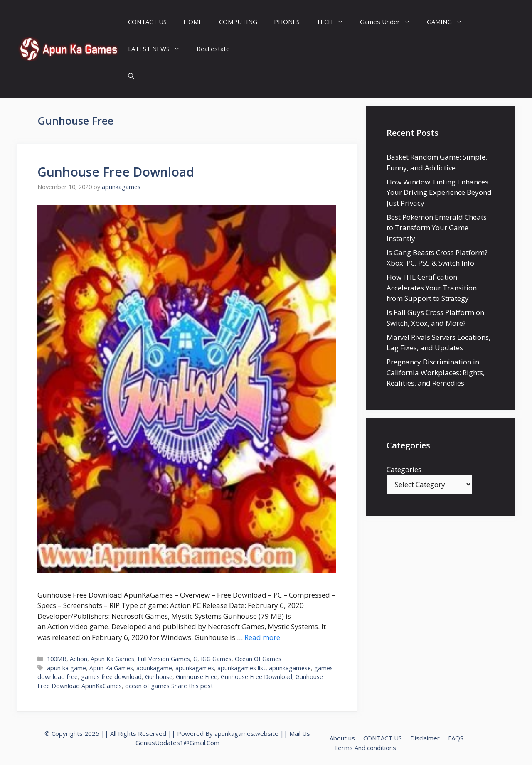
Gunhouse (159, 677)
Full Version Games (164, 659)
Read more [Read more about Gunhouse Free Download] (262, 637)
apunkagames (195, 668)
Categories (404, 469)
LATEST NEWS (158, 49)
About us (342, 738)
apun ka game (66, 668)
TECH (334, 22)
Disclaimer (425, 738)
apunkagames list (241, 668)
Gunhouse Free (197, 677)
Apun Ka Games (112, 659)
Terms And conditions (365, 748)
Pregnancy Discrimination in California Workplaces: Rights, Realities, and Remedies (436, 372)
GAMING (449, 22)
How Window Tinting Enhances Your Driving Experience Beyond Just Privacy (439, 192)
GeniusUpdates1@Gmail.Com (177, 743)
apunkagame (154, 668)
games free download (111, 677)
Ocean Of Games (258, 659)
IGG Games (216, 659)
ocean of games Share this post (169, 686)
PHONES (287, 22)
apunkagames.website (246, 733)
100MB (57, 659)
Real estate (213, 49)
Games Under (389, 22)
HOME (193, 22)
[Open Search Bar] (131, 76)
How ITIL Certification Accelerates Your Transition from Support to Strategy (432, 288)
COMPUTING (238, 22)
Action (79, 659)
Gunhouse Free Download (116, 172)
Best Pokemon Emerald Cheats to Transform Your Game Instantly (437, 228)
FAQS (456, 738)
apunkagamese (290, 668)
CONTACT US (147, 22)
